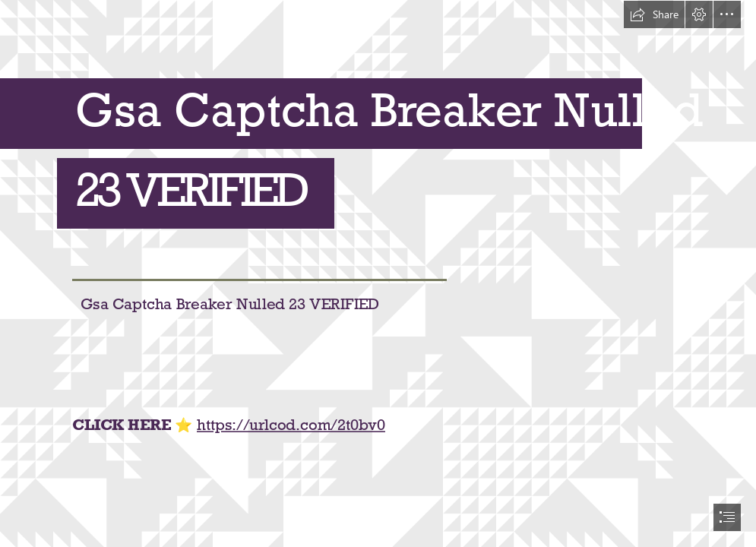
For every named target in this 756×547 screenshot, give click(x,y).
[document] (378, 273)
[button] (654, 14)
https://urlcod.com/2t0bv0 (291, 425)
